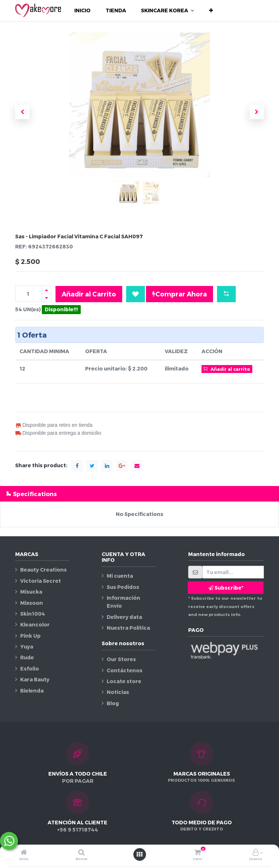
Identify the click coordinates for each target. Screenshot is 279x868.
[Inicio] (24, 853)
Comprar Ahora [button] (180, 294)
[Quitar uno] (46, 298)
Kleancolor (35, 624)
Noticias (118, 692)
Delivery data (124, 617)
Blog (113, 703)
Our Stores (121, 659)
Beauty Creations (43, 570)
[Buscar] (81, 853)
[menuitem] (82, 10)
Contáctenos (125, 670)
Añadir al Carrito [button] (89, 294)
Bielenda (32, 691)
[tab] (139, 494)
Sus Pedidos (123, 587)
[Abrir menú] (139, 854)
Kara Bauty (35, 679)
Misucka (31, 592)
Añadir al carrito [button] (227, 369)
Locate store (124, 681)
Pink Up (30, 636)
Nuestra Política (128, 628)
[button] (211, 10)
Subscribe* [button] (226, 588)
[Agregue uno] (46, 290)
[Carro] (198, 853)
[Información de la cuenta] (256, 853)
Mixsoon (32, 603)
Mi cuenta (120, 576)
